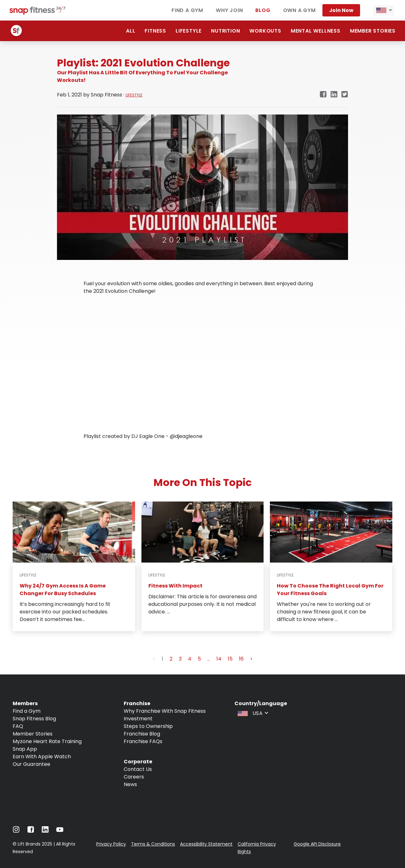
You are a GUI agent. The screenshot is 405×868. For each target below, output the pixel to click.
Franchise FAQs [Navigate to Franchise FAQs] (143, 741)
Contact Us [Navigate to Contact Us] (138, 769)
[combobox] (383, 10)
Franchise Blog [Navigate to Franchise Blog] (142, 734)
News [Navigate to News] (130, 784)
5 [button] (199, 659)
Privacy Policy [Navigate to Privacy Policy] (111, 844)
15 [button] (230, 659)
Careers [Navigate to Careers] (134, 777)
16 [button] (241, 659)
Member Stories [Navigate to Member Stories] (33, 734)
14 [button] (219, 659)
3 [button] (180, 659)
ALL (131, 31)
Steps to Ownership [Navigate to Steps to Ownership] (148, 726)
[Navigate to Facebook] (31, 831)
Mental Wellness (316, 31)
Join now (341, 10)
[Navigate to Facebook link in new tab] (323, 95)
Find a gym (187, 10)
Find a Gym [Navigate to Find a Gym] (27, 711)
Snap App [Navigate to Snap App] (25, 749)
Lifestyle (189, 31)
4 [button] (190, 659)
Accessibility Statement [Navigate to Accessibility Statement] (206, 844)
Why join (229, 10)
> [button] (251, 659)
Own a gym (299, 10)
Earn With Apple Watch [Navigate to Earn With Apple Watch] (42, 757)
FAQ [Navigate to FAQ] (18, 726)
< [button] (154, 659)
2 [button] (171, 659)
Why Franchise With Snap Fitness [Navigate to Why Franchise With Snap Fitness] (165, 711)
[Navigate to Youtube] (60, 831)
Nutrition (225, 31)
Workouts (265, 31)
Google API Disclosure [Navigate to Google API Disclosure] (317, 844)
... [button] (209, 659)
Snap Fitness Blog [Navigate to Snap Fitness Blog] (34, 719)
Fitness (155, 31)
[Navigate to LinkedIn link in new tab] (334, 95)
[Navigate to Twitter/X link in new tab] (345, 95)
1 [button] (162, 659)
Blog (263, 10)
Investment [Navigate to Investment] (138, 719)
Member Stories (373, 31)
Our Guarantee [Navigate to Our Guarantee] (31, 764)
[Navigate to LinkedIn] (45, 831)
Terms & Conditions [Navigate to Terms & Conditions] (153, 844)
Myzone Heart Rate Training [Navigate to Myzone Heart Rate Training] (47, 741)
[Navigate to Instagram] (16, 831)
